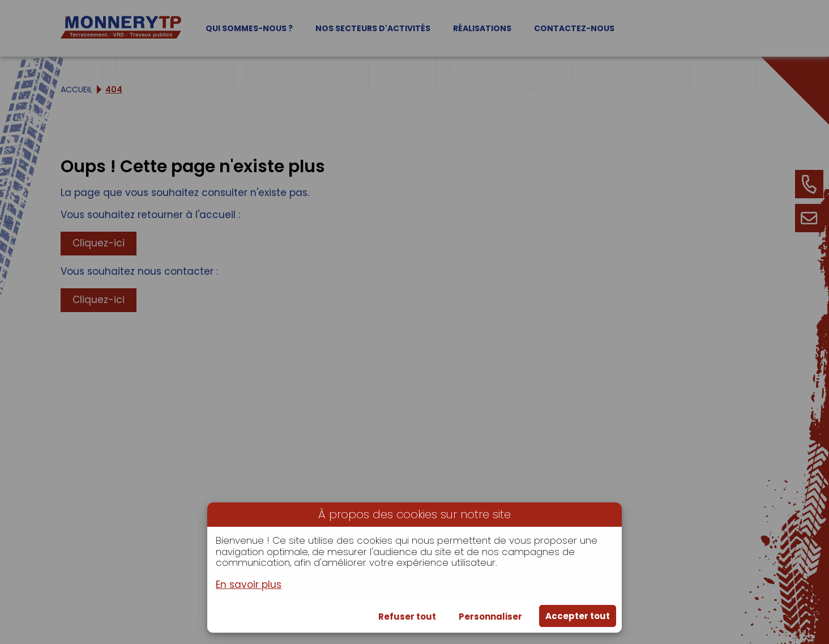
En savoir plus (249, 585)
